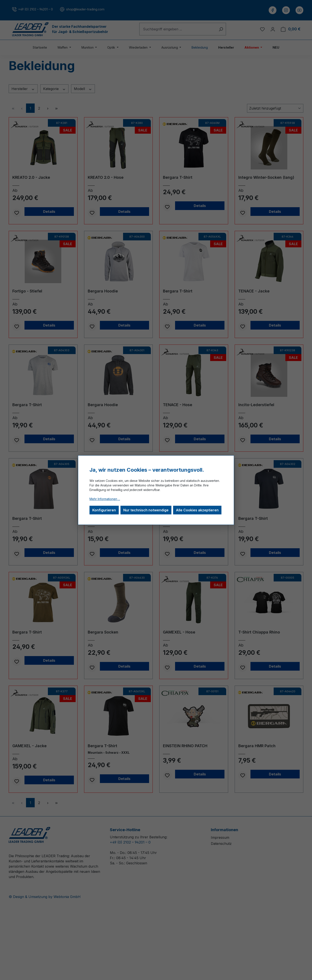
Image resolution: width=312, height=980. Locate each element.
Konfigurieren (104, 510)
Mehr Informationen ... (105, 499)
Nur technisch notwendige (146, 510)
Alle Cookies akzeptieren (197, 510)
